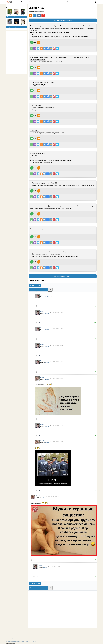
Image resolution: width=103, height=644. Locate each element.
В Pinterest (54, 48)
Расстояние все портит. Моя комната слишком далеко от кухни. (51, 229)
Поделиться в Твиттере (57, 48)
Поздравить (10, 17)
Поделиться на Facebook (48, 48)
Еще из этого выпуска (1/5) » (63, 20)
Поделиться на (51, 48)
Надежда (23, 12)
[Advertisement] (16, 52)
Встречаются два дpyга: (38, 154)
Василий (23, 22)
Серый (42, 377)
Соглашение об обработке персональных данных (24, 642)
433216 (47, 297)
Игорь (10, 22)
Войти (69, 2)
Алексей (16, 22)
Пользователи (24, 2)
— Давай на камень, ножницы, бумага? (43, 83)
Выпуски (18, 2)
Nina (10, 12)
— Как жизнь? (35, 131)
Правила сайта (9, 642)
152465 (47, 379)
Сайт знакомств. (36, 106)
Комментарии (32, 2)
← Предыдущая (35, 286)
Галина (42, 295)
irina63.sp (16, 12)
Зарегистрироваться (76, 2)
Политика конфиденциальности (13, 639)
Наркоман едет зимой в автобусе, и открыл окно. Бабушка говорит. (52, 252)
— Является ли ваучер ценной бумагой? (44, 183)
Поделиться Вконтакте (44, 48)
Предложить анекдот (87, 2)
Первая (32, 290)
